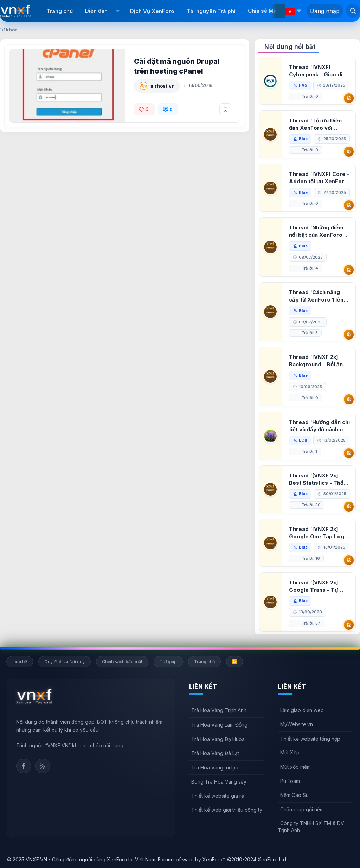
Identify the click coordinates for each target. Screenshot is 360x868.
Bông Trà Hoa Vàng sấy (219, 782)
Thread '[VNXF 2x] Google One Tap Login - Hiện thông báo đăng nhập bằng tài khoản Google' (319, 533)
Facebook (24, 766)
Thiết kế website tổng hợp (310, 739)
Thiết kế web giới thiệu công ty (227, 810)
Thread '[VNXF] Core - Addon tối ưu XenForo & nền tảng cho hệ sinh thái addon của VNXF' (319, 178)
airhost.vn (163, 86)
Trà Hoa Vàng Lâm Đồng (219, 725)
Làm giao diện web (302, 710)
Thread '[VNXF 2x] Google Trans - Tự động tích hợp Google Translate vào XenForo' (317, 586)
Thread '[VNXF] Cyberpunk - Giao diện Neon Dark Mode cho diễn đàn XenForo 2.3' (319, 71)
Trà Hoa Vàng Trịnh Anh (219, 710)
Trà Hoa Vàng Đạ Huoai (218, 739)
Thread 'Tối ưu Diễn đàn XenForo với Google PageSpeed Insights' (315, 124)
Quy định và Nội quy (65, 662)
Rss (43, 766)
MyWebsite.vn (297, 724)
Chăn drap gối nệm (302, 809)
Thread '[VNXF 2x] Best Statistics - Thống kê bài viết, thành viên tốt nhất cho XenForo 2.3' (320, 479)
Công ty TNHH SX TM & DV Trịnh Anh (311, 827)
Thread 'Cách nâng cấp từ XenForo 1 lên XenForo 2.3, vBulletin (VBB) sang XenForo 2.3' (318, 296)
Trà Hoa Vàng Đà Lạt (215, 753)
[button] (118, 11)
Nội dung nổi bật (290, 47)
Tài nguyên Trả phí (211, 11)
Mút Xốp (290, 752)
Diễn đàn (96, 11)
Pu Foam (290, 781)
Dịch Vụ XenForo (152, 11)
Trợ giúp (168, 662)
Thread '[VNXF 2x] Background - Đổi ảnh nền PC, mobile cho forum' (317, 361)
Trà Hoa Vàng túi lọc (215, 768)
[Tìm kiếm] (353, 11)
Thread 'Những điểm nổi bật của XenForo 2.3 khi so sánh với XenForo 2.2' (316, 231)
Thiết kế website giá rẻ (218, 796)
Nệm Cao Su (294, 795)
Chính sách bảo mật (122, 662)
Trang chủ (60, 11)
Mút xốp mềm (295, 767)
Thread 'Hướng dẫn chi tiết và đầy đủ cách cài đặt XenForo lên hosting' (319, 426)
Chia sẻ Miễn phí (269, 11)
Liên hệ (20, 662)
